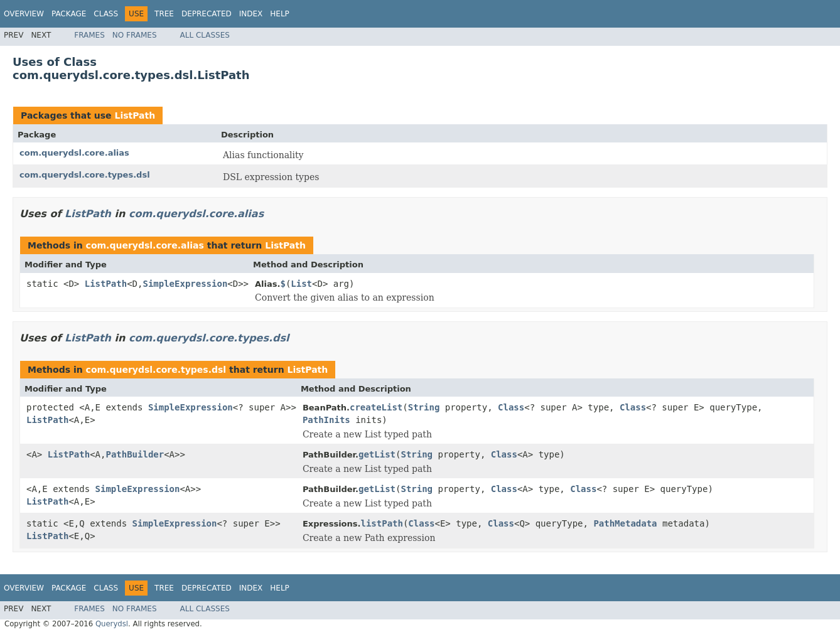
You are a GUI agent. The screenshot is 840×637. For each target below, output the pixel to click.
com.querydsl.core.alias (74, 153)
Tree (164, 14)
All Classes (205, 35)
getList (377, 454)
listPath (381, 523)
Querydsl (112, 624)
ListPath (135, 115)
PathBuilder (135, 454)
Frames (89, 35)
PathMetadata (625, 523)
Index (251, 14)
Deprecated (207, 14)
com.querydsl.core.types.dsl (85, 175)
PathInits (326, 420)
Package (69, 14)
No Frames (135, 35)
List (301, 284)
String (424, 407)
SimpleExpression (185, 284)
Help (280, 14)
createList (376, 407)
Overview (24, 14)
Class (106, 14)
